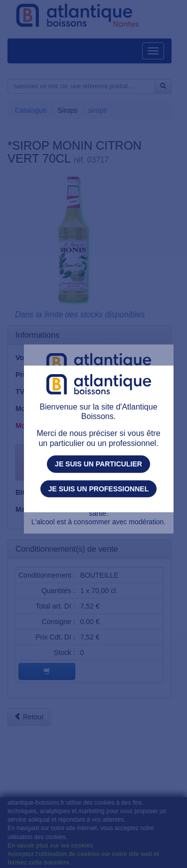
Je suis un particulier (98, 464)
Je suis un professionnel (98, 488)
